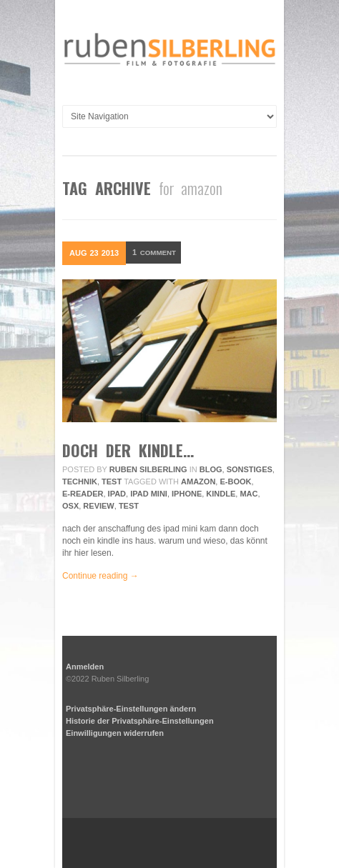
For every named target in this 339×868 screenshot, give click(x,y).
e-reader (83, 494)
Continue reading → (100, 576)
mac (249, 494)
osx (70, 506)
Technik (80, 482)
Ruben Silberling (148, 469)
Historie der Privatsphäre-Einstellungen (140, 721)
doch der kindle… (128, 450)
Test (112, 482)
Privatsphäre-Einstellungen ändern (131, 709)
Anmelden (85, 667)
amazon (198, 482)
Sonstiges (250, 469)
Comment (157, 253)
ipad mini (149, 494)
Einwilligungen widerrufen (115, 733)
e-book (235, 482)
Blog (211, 469)
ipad (117, 494)
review (98, 506)
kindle (221, 494)
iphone (187, 494)
